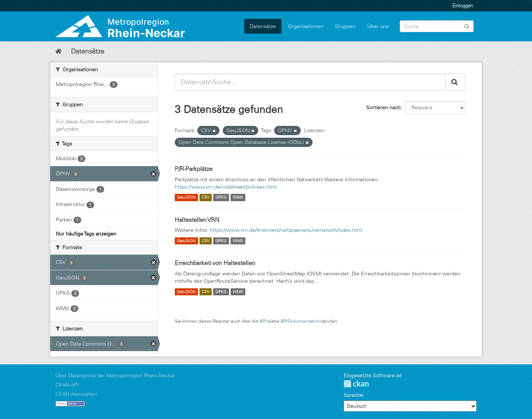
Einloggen (463, 6)
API (263, 321)
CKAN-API (67, 385)
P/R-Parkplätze (194, 169)
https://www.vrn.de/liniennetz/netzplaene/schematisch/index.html (286, 230)
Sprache (353, 395)
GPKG (221, 198)
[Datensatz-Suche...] (310, 82)
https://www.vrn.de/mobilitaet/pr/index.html (226, 187)
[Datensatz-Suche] (437, 26)
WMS (238, 198)
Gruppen (345, 26)
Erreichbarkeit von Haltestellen (215, 263)
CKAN (356, 384)
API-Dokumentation (300, 321)
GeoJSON (186, 198)
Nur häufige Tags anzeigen (86, 234)
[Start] (59, 51)
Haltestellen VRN (197, 220)
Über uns (378, 26)
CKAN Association (76, 394)
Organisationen (306, 26)
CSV (206, 198)
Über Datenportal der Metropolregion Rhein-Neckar (115, 375)
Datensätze (263, 26)
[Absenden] (467, 26)
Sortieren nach (383, 107)
